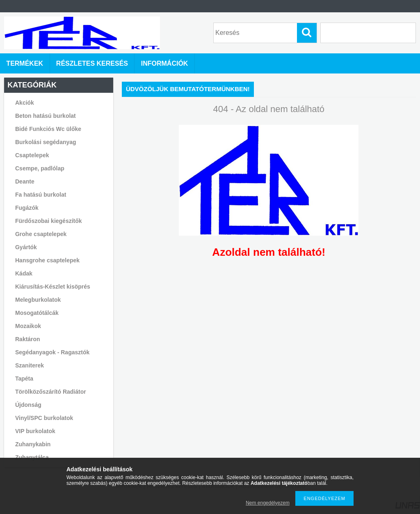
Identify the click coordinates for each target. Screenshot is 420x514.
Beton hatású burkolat (46, 116)
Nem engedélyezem (268, 503)
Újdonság (28, 405)
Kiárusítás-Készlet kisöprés (53, 287)
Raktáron (28, 339)
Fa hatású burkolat (41, 195)
